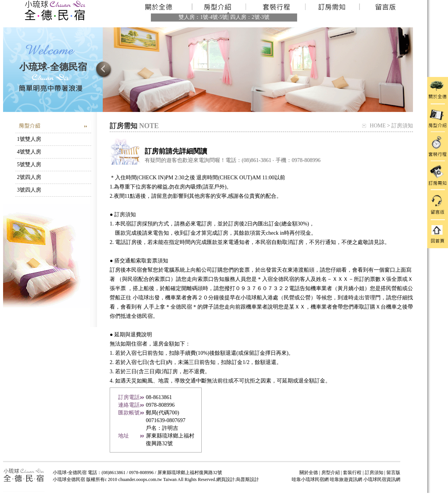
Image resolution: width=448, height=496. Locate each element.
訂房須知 (402, 126)
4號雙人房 (29, 152)
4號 (214, 17)
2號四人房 (29, 177)
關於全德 (309, 473)
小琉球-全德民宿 (53, 67)
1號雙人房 (29, 139)
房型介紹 (331, 473)
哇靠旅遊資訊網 (346, 479)
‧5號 (223, 17)
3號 (265, 17)
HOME (378, 126)
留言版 (393, 473)
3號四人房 (29, 190)
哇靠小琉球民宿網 (310, 479)
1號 (204, 17)
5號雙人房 (29, 164)
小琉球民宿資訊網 (382, 479)
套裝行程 (352, 473)
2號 (256, 17)
